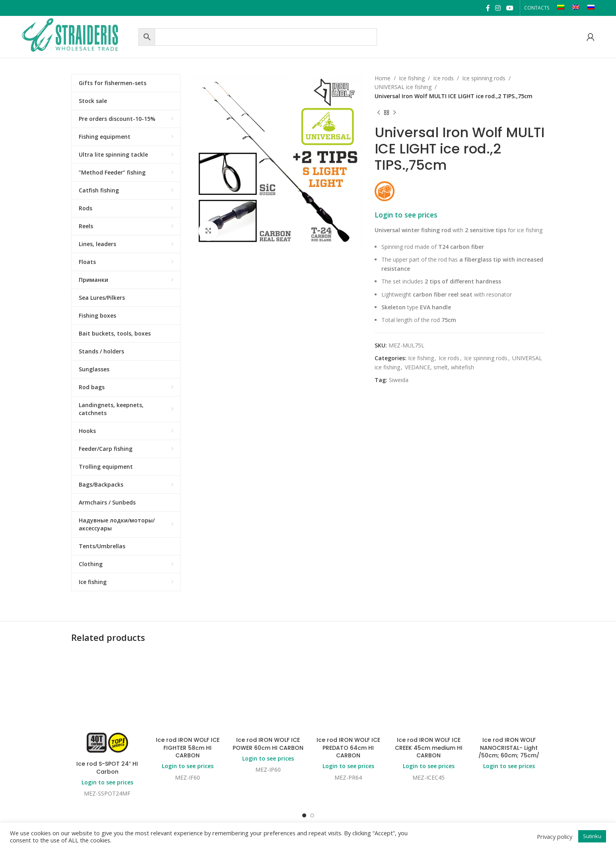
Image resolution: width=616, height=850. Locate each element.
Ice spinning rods (484, 78)
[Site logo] (78, 36)
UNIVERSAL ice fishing (403, 87)
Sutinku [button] (592, 836)
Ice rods (443, 78)
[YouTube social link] (510, 8)
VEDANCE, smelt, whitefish (439, 367)
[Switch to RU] (591, 8)
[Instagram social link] (498, 8)
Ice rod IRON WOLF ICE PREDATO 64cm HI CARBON (348, 748)
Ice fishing (412, 78)
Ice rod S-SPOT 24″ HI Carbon (107, 768)
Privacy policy (555, 836)
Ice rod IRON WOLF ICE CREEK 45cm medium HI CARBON (429, 748)
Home (383, 78)
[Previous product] (379, 113)
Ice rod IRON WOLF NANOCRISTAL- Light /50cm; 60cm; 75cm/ (509, 748)
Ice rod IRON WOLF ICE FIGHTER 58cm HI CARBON (188, 748)
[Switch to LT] (561, 8)
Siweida (399, 380)
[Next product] (394, 113)
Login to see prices (406, 215)
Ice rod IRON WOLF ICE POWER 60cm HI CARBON (268, 744)
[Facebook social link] (488, 8)
